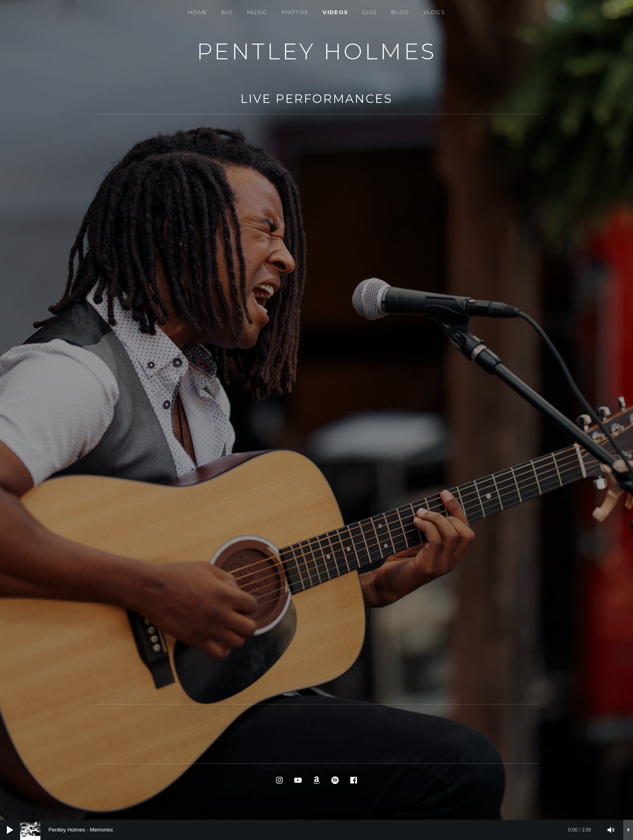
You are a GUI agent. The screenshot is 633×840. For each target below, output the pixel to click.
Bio (227, 12)
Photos (295, 12)
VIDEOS (335, 12)
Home (198, 12)
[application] (316, 830)
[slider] (310, 830)
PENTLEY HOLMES (317, 51)
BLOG (400, 12)
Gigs (370, 12)
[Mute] (611, 830)
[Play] (10, 830)
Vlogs (434, 12)
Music (257, 12)
